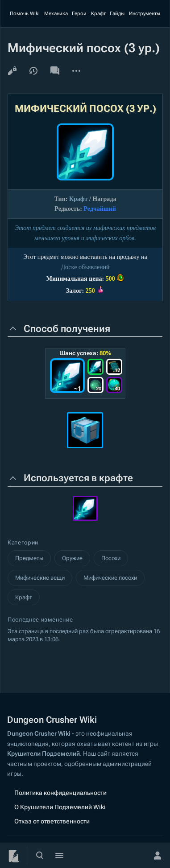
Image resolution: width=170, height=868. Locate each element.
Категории (23, 542)
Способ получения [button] (67, 329)
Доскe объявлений (85, 267)
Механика (56, 14)
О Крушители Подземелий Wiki (60, 807)
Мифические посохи (110, 578)
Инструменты (145, 14)
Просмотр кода (12, 71)
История (33, 71)
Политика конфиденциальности (60, 793)
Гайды (117, 14)
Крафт (98, 14)
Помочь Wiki (25, 14)
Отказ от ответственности (52, 821)
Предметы (29, 558)
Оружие (72, 558)
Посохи (111, 558)
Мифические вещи (40, 578)
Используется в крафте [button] (78, 478)
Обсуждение (55, 71)
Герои (79, 14)
